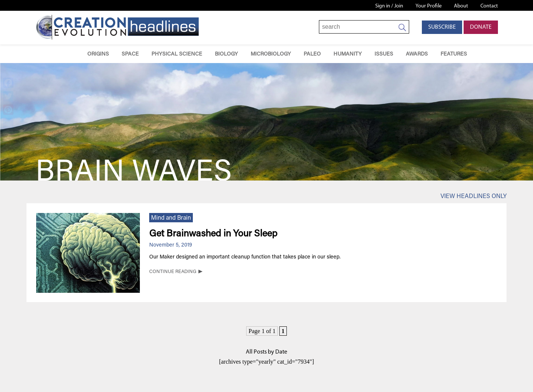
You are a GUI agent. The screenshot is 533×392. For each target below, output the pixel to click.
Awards (417, 54)
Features (454, 54)
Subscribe (442, 27)
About (461, 6)
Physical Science (177, 54)
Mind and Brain (171, 218)
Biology (226, 54)
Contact (489, 6)
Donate (481, 27)
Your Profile (429, 6)
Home (70, 54)
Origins (98, 54)
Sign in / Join (389, 6)
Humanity (348, 54)
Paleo (312, 54)
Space (130, 54)
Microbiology (271, 54)
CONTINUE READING (173, 272)
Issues (384, 54)
